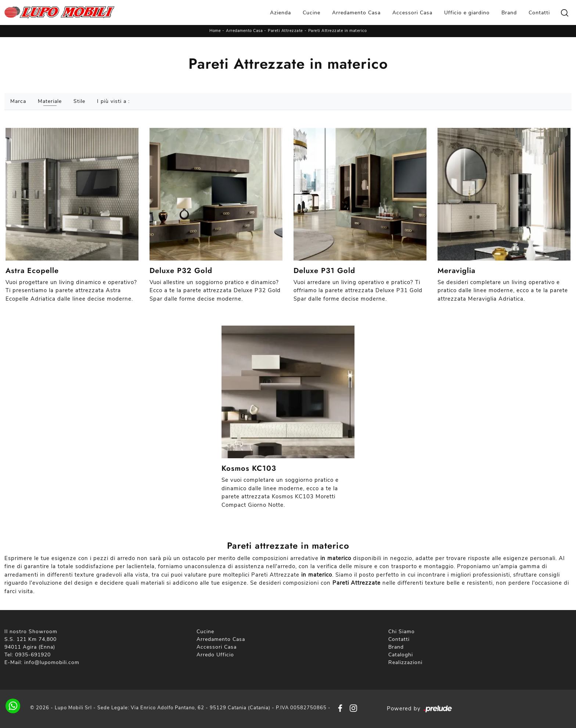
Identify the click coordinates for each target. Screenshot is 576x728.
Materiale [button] (50, 101)
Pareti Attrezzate (285, 31)
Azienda (280, 13)
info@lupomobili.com (52, 662)
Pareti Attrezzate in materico (338, 31)
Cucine (312, 13)
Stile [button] (79, 101)
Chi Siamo (402, 632)
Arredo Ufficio (215, 655)
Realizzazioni (405, 662)
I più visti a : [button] (113, 101)
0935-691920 (33, 655)
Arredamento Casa (356, 13)
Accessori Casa (412, 13)
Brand (509, 13)
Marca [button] (18, 101)
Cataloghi (401, 655)
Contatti (539, 13)
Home (215, 31)
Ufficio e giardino (467, 13)
